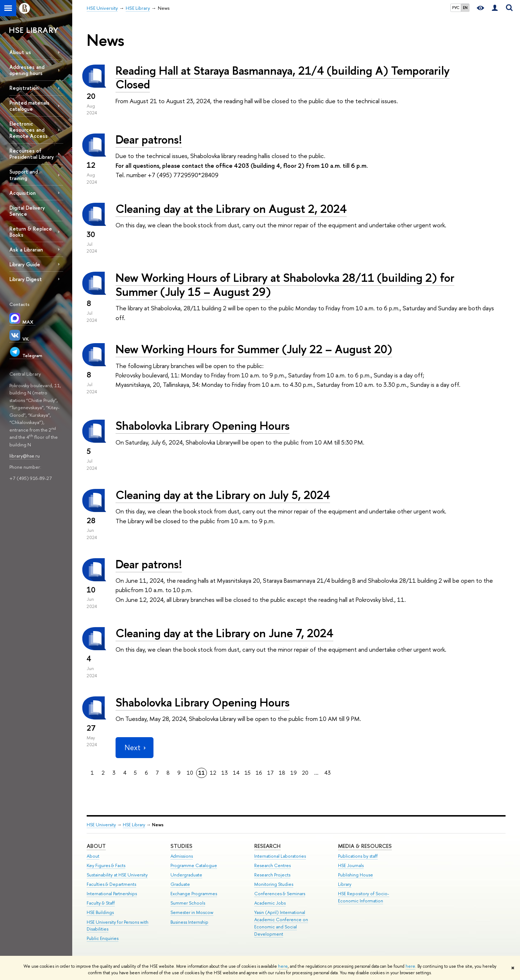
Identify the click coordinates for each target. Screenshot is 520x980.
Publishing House (356, 875)
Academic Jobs (270, 903)
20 (305, 773)
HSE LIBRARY (33, 30)
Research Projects (272, 875)
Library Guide (25, 264)
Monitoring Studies (274, 884)
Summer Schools (188, 903)
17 (270, 773)
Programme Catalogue (194, 865)
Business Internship (189, 922)
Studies (181, 846)
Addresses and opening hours (27, 70)
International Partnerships (112, 894)
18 (282, 773)
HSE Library (134, 825)
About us (20, 52)
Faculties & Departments (111, 884)
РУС (456, 8)
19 (294, 773)
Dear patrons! (149, 139)
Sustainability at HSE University (117, 875)
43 (328, 773)
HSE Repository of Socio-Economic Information (364, 897)
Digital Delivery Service (27, 211)
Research (267, 846)
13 (225, 773)
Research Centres (272, 865)
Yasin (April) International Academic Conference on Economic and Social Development (281, 923)
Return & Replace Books (31, 232)
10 (190, 773)
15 (248, 773)
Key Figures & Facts (106, 865)
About (96, 846)
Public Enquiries (103, 938)
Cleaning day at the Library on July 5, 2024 (223, 495)
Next (134, 747)
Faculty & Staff (101, 903)
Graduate (180, 884)
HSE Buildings (100, 912)
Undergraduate (186, 875)
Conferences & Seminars (280, 894)
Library (345, 884)
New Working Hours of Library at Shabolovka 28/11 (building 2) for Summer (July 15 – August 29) (285, 285)
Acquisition (23, 193)
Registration (24, 88)
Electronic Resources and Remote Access (29, 130)
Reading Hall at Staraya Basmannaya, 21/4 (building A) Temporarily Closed (283, 77)
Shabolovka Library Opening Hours (203, 425)
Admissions (182, 856)
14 (236, 773)
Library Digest (26, 279)
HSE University (101, 825)
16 (259, 773)
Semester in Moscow (192, 912)
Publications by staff (358, 856)
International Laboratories (280, 856)
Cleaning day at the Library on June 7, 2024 (224, 633)
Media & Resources (365, 846)
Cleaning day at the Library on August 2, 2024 (231, 209)
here (283, 966)
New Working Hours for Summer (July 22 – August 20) (254, 349)
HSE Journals (351, 865)
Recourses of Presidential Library (32, 154)
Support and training (24, 175)
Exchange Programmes (194, 894)
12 (213, 773)
